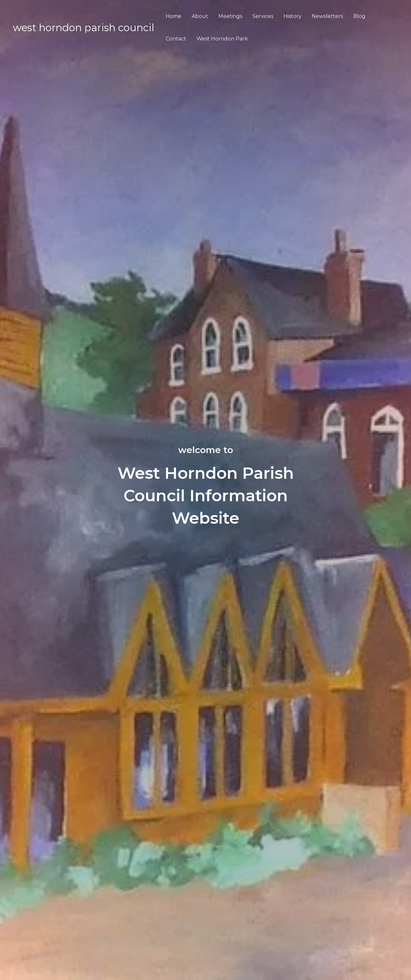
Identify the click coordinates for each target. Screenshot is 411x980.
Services (263, 16)
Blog (359, 16)
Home (174, 16)
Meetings (230, 16)
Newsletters (327, 16)
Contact (176, 39)
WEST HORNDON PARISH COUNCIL (83, 28)
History (293, 16)
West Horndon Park (222, 39)
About (200, 16)
